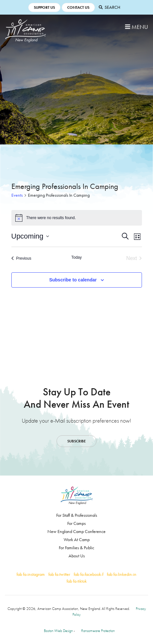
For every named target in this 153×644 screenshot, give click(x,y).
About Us (77, 556)
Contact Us (78, 7)
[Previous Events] (21, 258)
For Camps (76, 523)
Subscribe (76, 441)
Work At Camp (77, 539)
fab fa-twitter (59, 574)
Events (17, 195)
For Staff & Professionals (77, 515)
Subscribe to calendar (73, 280)
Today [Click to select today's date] (76, 257)
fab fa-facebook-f (89, 574)
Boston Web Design (58, 631)
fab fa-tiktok (77, 581)
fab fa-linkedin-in (122, 574)
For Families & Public (76, 548)
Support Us (44, 7)
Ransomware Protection (98, 631)
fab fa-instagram (31, 574)
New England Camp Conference (76, 531)
